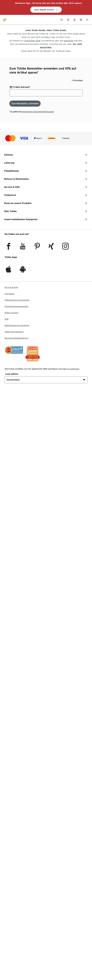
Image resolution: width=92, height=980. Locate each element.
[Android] (23, 271)
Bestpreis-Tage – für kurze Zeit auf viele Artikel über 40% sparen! (49, 3)
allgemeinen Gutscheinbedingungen (38, 112)
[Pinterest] (37, 248)
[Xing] (51, 248)
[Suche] (62, 19)
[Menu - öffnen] (87, 19)
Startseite (68, 41)
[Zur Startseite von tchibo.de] (5, 19)
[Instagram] (65, 248)
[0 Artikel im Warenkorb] (81, 19)
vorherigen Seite (32, 41)
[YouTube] (23, 248)
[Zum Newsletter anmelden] (25, 104)
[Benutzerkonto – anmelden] (74, 19)
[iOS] (8, 271)
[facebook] (9, 248)
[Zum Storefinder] (68, 19)
